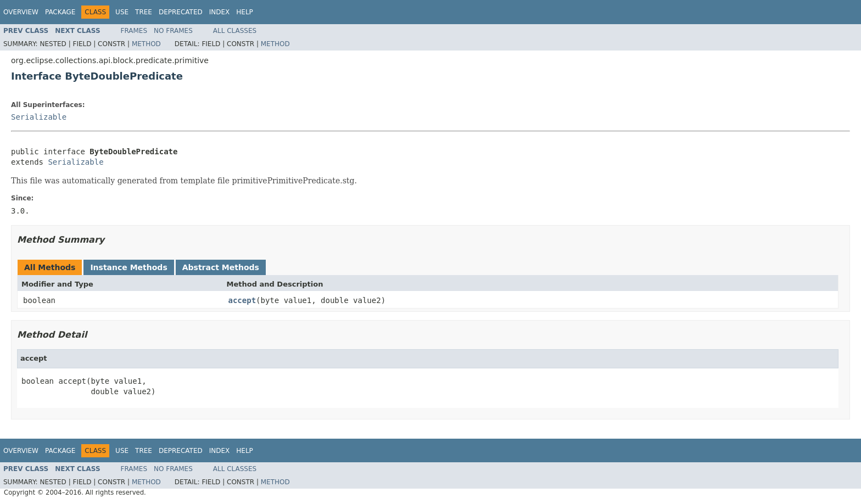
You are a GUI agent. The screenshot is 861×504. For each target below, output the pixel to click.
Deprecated (181, 12)
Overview (21, 12)
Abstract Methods (221, 267)
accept (242, 300)
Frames (134, 31)
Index (220, 12)
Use (122, 12)
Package (60, 12)
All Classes (235, 31)
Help (245, 12)
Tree (144, 12)
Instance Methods (128, 267)
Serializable (39, 117)
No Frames (173, 31)
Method (146, 44)
